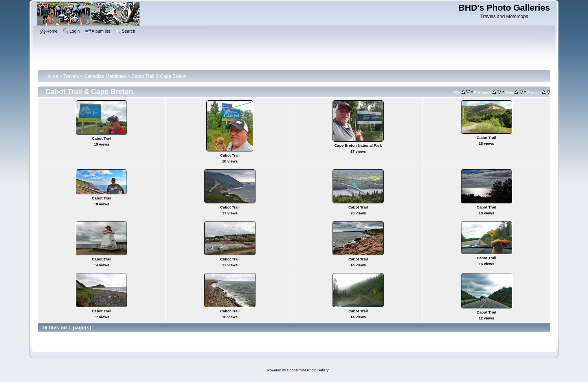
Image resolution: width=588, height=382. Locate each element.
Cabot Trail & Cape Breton (159, 76)
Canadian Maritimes (105, 76)
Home (52, 76)
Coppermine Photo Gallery (308, 370)
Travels (71, 76)
